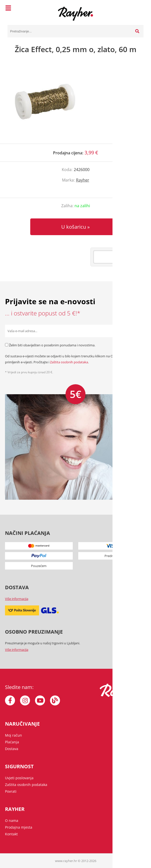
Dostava (12, 749)
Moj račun (13, 735)
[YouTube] (40, 700)
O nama (12, 820)
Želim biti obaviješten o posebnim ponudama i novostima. (52, 345)
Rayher (83, 180)
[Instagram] (25, 700)
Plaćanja (12, 742)
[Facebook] (10, 700)
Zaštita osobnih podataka (69, 362)
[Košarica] (138, 9)
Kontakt (11, 834)
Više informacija (17, 599)
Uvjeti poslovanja (19, 778)
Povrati (11, 791)
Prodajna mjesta (19, 827)
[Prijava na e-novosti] (140, 331)
